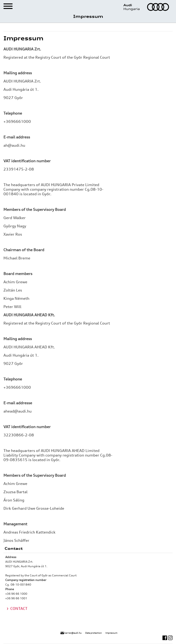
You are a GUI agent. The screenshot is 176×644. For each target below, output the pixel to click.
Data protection (93, 633)
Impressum (111, 633)
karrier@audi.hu (71, 633)
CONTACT (19, 608)
